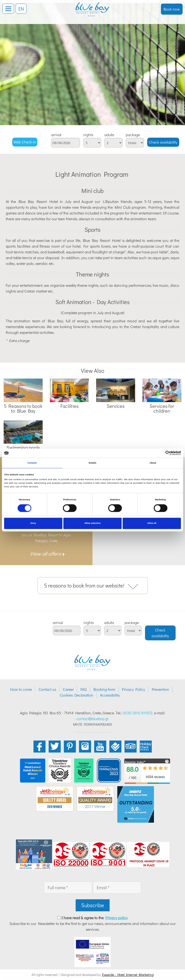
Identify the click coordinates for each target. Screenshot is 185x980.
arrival (56, 135)
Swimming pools (23, 447)
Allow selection (92, 523)
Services (116, 406)
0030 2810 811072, (138, 713)
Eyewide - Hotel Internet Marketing (128, 975)
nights (88, 135)
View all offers (45, 554)
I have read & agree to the (95, 918)
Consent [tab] (32, 463)
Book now (172, 9)
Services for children (162, 408)
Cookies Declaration (76, 695)
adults (109, 135)
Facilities (69, 406)
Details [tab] (92, 463)
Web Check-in (25, 142)
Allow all (152, 523)
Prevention (160, 689)
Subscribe (93, 905)
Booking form (104, 689)
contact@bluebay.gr (92, 719)
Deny (33, 523)
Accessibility (110, 695)
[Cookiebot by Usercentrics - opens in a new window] (160, 453)
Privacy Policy (133, 689)
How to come (21, 689)
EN (21, 9)
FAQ (84, 689)
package (133, 135)
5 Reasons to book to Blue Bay (23, 408)
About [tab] (153, 463)
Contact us (47, 689)
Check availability (163, 142)
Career (68, 689)
